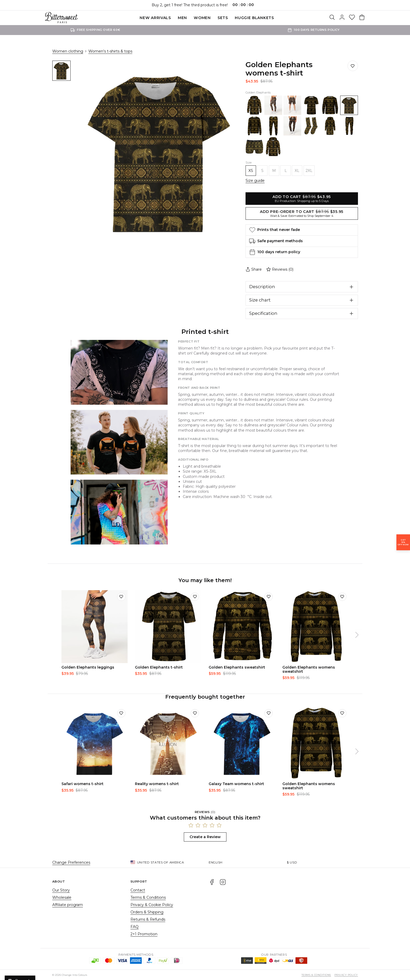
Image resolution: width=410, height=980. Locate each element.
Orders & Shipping (147, 912)
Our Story (61, 890)
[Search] (332, 18)
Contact (138, 890)
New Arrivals (155, 18)
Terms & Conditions (148, 897)
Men (182, 18)
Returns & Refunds (148, 919)
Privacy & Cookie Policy (152, 905)
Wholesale (62, 897)
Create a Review (205, 837)
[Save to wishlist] (353, 66)
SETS (223, 18)
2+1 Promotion (144, 934)
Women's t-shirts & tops (110, 51)
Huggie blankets (254, 18)
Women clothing (68, 51)
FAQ (135, 927)
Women (202, 18)
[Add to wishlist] (121, 597)
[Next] (357, 635)
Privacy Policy (346, 975)
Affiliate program (68, 905)
